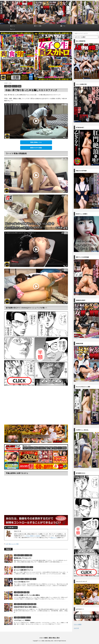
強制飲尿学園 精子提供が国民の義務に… (26, 607)
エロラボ (76, 628)
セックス (14, 544)
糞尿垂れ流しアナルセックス (23, 558)
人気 (7, 544)
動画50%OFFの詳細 (36, 148)
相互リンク (54, 538)
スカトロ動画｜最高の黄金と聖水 (49, 638)
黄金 (10, 544)
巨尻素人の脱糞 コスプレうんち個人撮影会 (27, 595)
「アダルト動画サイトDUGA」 (33, 536)
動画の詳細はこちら (36, 142)
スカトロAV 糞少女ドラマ (22, 582)
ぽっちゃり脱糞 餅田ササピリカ (23, 570)
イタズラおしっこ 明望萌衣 (22, 620)
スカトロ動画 (78, 624)
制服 (17, 544)
